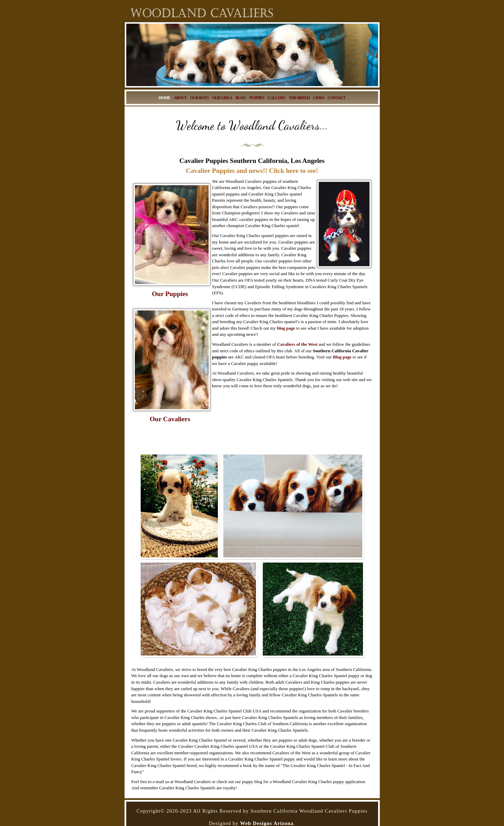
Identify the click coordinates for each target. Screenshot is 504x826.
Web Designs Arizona (267, 823)
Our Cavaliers (170, 419)
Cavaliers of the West (297, 344)
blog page (286, 328)
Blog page (342, 357)
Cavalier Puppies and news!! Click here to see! (252, 171)
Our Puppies (170, 294)
